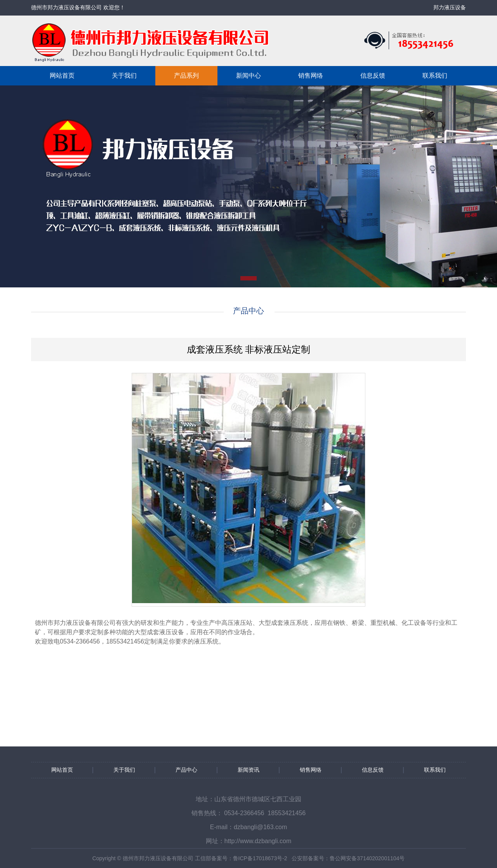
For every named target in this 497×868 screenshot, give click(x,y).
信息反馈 (373, 76)
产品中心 (186, 770)
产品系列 (186, 76)
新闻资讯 (248, 770)
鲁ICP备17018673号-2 (260, 858)
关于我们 (124, 76)
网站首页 (62, 76)
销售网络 (311, 76)
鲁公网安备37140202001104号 (367, 858)
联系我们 (435, 76)
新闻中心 (248, 76)
